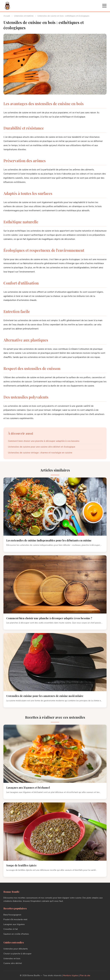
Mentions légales (71, 975)
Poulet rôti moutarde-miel (15, 919)
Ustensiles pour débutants (16, 949)
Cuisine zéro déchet (13, 963)
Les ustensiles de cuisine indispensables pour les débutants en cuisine (49, 540)
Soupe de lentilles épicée (21, 865)
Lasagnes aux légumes (14, 924)
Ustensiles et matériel (24, 16)
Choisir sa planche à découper (17, 954)
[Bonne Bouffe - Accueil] (7, 6)
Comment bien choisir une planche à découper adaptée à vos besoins (44, 441)
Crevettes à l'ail (11, 929)
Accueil (7, 16)
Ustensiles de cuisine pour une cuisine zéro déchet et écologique (42, 447)
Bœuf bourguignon (12, 915)
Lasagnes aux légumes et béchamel (28, 787)
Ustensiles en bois (12, 958)
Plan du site (85, 975)
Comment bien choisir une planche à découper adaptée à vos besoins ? (49, 618)
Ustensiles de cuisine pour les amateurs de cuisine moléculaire (45, 696)
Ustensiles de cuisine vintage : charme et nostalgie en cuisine (40, 453)
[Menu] (104, 6)
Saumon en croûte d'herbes (16, 934)
